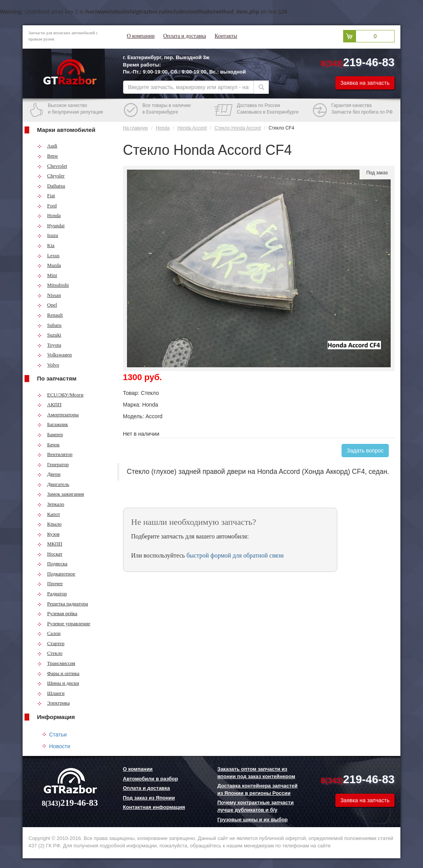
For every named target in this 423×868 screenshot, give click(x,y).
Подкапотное (56, 574)
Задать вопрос (365, 451)
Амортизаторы (58, 415)
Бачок (48, 445)
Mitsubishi (53, 285)
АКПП (49, 404)
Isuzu (48, 235)
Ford (47, 206)
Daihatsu (51, 186)
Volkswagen (55, 355)
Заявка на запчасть (365, 83)
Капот (49, 514)
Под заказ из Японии (149, 798)
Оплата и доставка (185, 36)
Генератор (53, 464)
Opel (47, 305)
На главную (136, 128)
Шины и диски (58, 683)
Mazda (49, 265)
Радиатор (52, 594)
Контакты (226, 36)
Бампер (50, 434)
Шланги (51, 693)
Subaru (49, 325)
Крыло (49, 524)
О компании (141, 36)
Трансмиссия (56, 663)
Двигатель (53, 484)
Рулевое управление (64, 623)
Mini (47, 275)
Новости (60, 746)
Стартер (51, 643)
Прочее (50, 583)
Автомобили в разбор (151, 779)
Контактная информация (154, 807)
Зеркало (51, 504)
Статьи (58, 735)
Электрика (54, 703)
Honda (49, 215)
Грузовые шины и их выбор (253, 820)
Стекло (50, 653)
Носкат (50, 554)
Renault (50, 315)
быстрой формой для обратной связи (235, 555)
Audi (47, 146)
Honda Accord (192, 128)
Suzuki (49, 335)
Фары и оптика (58, 673)
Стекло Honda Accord (238, 128)
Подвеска (52, 564)
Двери (49, 474)
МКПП (50, 544)
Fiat (46, 196)
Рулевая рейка (57, 613)
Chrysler (51, 176)
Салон (49, 633)
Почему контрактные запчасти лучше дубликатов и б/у (256, 806)
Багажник (53, 424)
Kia (46, 245)
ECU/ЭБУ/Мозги (60, 395)
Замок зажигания (61, 494)
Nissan (49, 295)
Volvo (48, 365)
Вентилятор (55, 454)
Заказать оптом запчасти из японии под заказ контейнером (256, 773)
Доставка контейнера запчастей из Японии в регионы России (257, 789)
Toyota (49, 345)
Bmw (48, 156)
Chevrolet (52, 166)
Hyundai (51, 225)
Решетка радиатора (63, 604)
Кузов (48, 534)
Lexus (48, 255)
